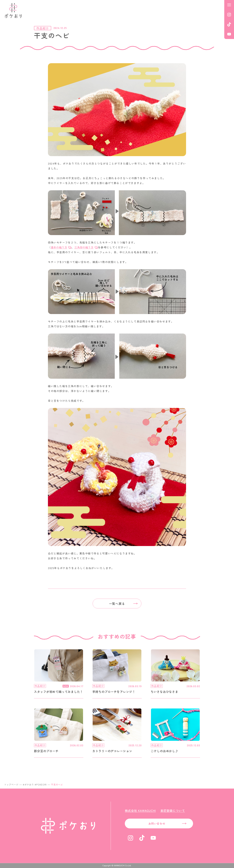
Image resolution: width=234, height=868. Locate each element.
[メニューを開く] (229, 5)
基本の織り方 (59, 247)
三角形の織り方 (84, 247)
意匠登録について (173, 810)
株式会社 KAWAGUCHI (140, 810)
